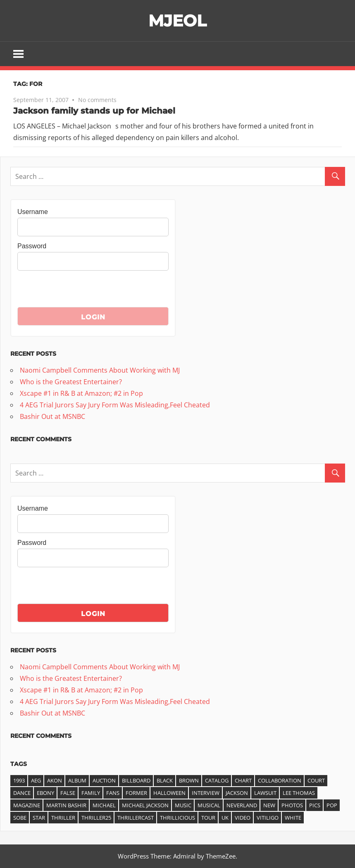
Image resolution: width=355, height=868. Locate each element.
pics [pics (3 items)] (315, 805)
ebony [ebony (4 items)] (45, 793)
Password (32, 246)
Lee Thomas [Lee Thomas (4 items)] (299, 793)
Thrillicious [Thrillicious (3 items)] (177, 818)
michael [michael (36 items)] (104, 805)
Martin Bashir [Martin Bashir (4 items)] (66, 805)
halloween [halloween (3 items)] (169, 793)
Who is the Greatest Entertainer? (71, 382)
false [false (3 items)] (68, 793)
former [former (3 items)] (136, 793)
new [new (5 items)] (269, 805)
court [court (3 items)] (316, 780)
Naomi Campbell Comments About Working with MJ (100, 370)
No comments (97, 100)
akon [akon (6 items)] (55, 780)
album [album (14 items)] (77, 780)
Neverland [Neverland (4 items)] (242, 805)
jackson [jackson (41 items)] (237, 793)
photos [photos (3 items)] (292, 805)
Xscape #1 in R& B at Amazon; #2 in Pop (81, 393)
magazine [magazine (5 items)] (27, 805)
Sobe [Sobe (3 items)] (20, 818)
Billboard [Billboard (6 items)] (136, 780)
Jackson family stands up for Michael (94, 111)
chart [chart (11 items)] (243, 780)
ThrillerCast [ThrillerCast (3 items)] (136, 818)
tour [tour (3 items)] (208, 818)
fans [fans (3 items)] (113, 793)
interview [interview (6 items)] (206, 793)
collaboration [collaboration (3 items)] (280, 780)
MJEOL (177, 20)
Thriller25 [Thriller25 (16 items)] (96, 818)
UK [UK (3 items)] (225, 818)
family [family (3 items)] (91, 793)
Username (33, 212)
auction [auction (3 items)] (104, 780)
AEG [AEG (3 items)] (36, 780)
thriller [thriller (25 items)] (63, 818)
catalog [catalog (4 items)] (217, 780)
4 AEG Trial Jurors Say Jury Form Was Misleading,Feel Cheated (115, 405)
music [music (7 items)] (183, 805)
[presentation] (80, 291)
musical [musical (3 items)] (209, 805)
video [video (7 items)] (243, 818)
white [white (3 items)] (293, 818)
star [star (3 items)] (39, 818)
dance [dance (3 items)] (22, 793)
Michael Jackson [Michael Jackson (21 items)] (145, 805)
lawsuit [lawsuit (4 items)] (265, 793)
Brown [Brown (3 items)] (189, 780)
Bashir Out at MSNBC (52, 416)
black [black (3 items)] (165, 780)
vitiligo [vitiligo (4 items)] (268, 818)
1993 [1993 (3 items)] (19, 780)
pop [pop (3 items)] (332, 805)
